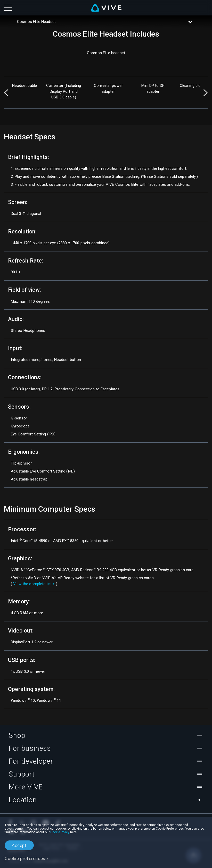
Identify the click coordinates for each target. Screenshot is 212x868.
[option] (25, 93)
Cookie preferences (25, 858)
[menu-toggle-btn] (8, 8)
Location (106, 800)
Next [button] (206, 93)
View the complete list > (34, 584)
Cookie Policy (60, 832)
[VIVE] (106, 8)
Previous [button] (6, 93)
